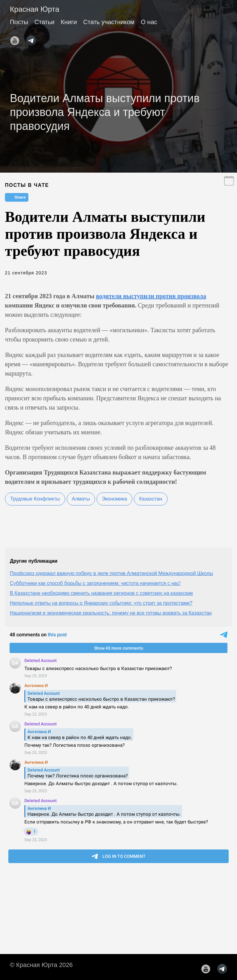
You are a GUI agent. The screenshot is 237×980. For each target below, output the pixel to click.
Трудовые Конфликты (35, 499)
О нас (149, 22)
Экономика (114, 499)
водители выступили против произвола (151, 296)
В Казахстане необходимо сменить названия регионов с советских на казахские (102, 593)
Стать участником (109, 22)
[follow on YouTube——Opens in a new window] (17, 39)
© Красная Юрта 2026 (41, 965)
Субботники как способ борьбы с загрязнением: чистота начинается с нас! (95, 583)
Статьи (45, 22)
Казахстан (151, 499)
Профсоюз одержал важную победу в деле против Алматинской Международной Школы (111, 573)
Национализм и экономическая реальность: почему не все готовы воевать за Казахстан (111, 613)
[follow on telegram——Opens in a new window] (33, 39)
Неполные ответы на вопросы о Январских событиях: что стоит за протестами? (101, 603)
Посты (19, 22)
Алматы (81, 499)
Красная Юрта (35, 9)
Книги (69, 22)
